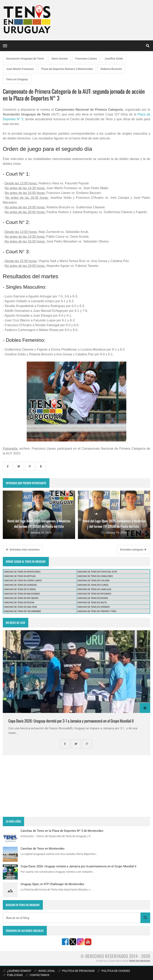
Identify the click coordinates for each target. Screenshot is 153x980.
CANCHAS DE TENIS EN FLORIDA (20, 589)
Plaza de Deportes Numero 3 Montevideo (67, 69)
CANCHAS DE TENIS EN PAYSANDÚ (94, 594)
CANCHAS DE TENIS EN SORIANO (93, 607)
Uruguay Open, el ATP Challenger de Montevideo (52, 884)
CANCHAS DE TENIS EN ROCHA (19, 603)
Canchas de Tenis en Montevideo (43, 849)
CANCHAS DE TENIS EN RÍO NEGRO (21, 598)
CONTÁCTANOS (37, 975)
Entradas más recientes (23, 550)
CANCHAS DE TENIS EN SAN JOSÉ (20, 607)
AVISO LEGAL (45, 971)
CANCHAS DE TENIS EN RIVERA (92, 598)
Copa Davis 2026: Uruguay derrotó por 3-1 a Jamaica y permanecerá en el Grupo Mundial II (71, 721)
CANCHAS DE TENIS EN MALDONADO (22, 594)
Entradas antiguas (133, 550)
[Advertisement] (76, 786)
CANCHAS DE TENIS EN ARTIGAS (20, 576)
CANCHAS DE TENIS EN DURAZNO (20, 585)
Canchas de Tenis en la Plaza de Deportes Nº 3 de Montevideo (62, 831)
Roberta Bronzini (111, 69)
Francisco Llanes (86, 59)
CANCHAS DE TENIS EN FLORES (93, 585)
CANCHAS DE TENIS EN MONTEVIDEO (22, 572)
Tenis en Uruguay (17, 79)
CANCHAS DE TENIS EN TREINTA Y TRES (97, 611)
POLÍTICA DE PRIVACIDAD (76, 971)
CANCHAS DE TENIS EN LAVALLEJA (94, 589)
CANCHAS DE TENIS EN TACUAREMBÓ (22, 611)
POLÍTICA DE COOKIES (114, 971)
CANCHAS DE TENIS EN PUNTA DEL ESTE (97, 572)
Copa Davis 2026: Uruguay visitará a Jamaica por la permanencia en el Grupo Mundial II (78, 866)
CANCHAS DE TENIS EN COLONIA (93, 581)
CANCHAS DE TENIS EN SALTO (92, 603)
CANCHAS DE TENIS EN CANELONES (95, 576)
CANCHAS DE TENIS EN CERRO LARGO (23, 581)
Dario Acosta (60, 59)
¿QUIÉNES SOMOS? (17, 971)
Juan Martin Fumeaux (20, 69)
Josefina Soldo (114, 59)
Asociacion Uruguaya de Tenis (25, 59)
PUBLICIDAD (13, 975)
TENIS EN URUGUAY (139, 961)
